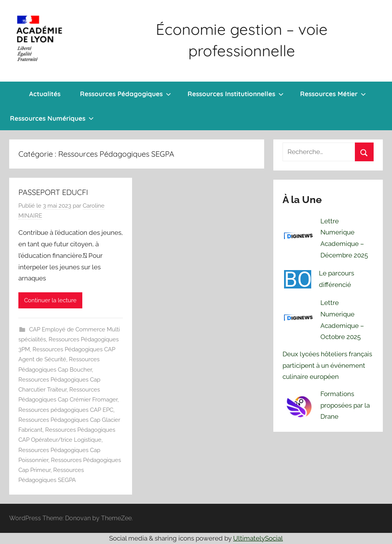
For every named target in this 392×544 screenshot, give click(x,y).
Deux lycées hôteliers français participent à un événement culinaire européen (327, 365)
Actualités (45, 94)
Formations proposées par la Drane (345, 405)
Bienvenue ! (10, 94)
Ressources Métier (333, 94)
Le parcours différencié (336, 279)
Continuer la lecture (50, 300)
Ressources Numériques (52, 118)
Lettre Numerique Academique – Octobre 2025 (342, 320)
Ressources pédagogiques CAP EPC (66, 410)
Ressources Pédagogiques (126, 94)
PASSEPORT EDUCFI (53, 192)
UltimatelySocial (258, 538)
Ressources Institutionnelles (236, 94)
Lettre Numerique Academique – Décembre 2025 (344, 238)
